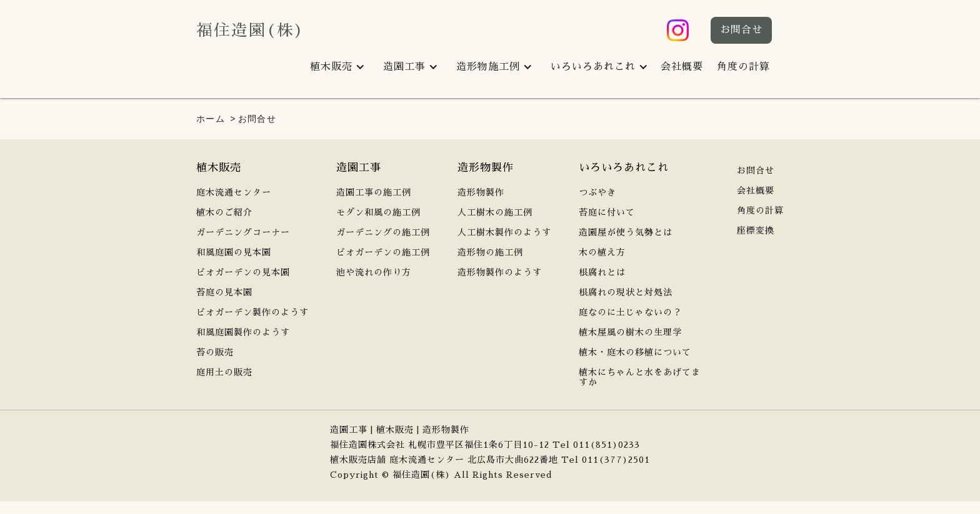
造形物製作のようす (500, 272)
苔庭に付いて (607, 212)
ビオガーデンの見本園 (243, 272)
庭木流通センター (234, 192)
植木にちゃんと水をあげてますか (640, 377)
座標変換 (756, 230)
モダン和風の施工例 (378, 212)
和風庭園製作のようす (243, 332)
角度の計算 (743, 67)
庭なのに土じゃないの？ (630, 312)
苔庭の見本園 (224, 292)
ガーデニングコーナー (243, 232)
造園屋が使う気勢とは (626, 232)
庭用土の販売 (224, 372)
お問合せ (741, 30)
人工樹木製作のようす (504, 232)
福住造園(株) (251, 30)
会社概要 (682, 67)
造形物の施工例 (490, 252)
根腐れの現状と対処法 (626, 292)
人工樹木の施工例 (495, 212)
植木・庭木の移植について (635, 352)
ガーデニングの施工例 (383, 232)
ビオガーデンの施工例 (383, 252)
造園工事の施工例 (374, 192)
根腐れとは (602, 272)
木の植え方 (602, 252)
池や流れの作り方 (374, 272)
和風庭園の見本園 (234, 252)
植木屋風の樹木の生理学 (630, 332)
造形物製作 (481, 192)
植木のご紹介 (224, 212)
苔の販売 (215, 352)
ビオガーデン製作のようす (252, 312)
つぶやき (597, 192)
